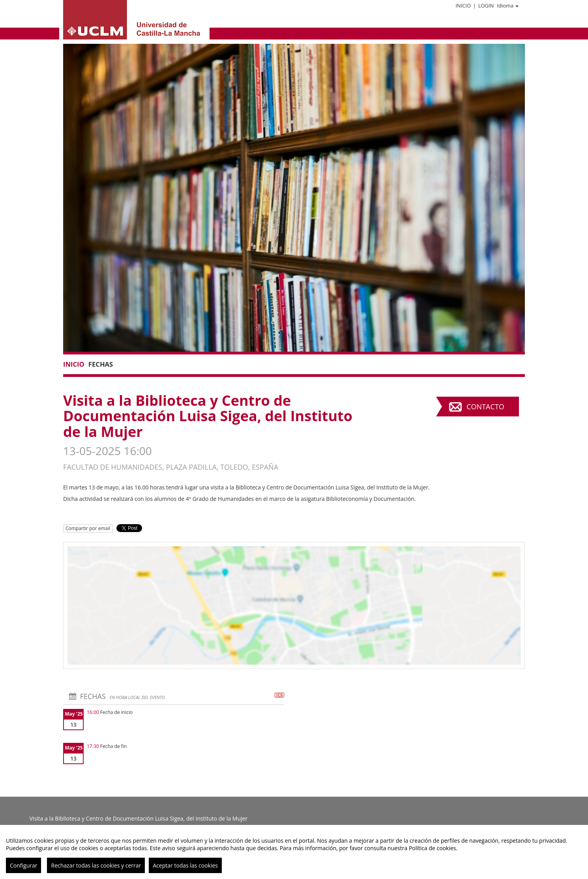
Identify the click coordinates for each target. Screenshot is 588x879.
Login (486, 6)
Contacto (485, 407)
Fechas (101, 364)
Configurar (23, 865)
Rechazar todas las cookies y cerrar (96, 865)
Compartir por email (88, 528)
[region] (294, 852)
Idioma (508, 6)
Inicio (463, 6)
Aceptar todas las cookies (185, 865)
